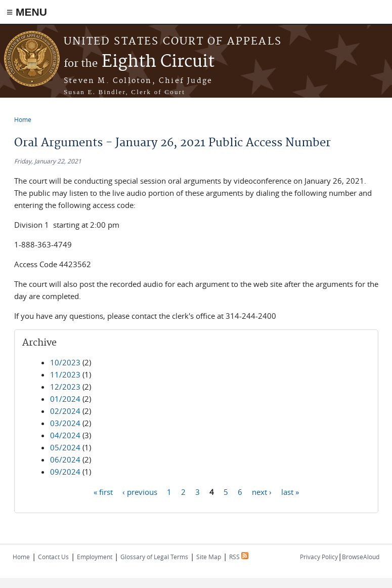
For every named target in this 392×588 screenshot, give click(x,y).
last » (290, 491)
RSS (239, 557)
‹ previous (140, 491)
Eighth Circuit (139, 62)
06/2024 (65, 459)
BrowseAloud (361, 557)
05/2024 (65, 447)
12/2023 (65, 387)
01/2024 (65, 399)
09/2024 (65, 472)
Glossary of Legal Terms (154, 557)
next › (262, 491)
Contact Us (53, 557)
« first (103, 491)
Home (23, 119)
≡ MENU (27, 12)
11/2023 (65, 374)
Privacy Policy (319, 557)
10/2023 (65, 362)
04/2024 (65, 435)
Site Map (209, 557)
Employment (95, 557)
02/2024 (65, 411)
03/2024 (65, 423)
